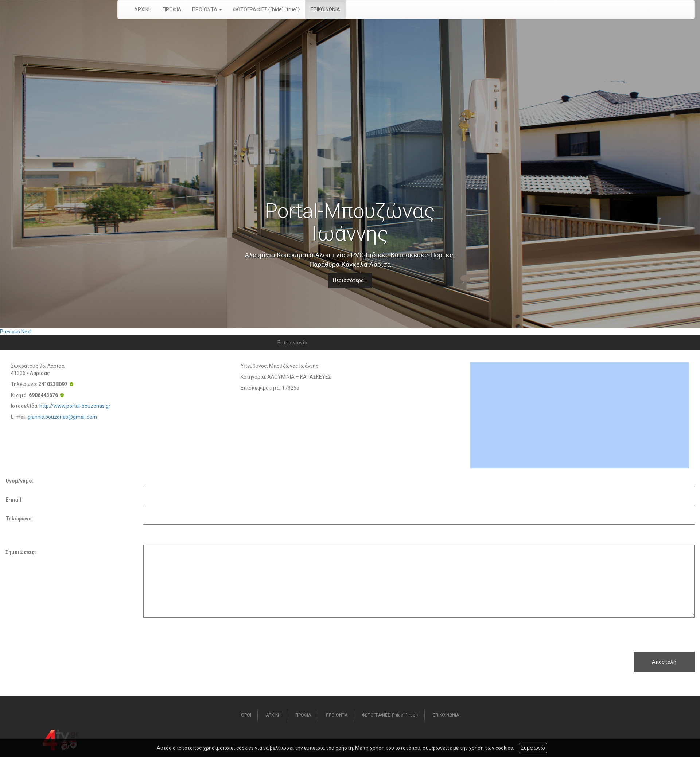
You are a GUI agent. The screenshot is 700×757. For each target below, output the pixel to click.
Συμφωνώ (533, 748)
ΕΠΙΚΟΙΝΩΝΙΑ (325, 9)
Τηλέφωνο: (19, 519)
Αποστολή (664, 662)
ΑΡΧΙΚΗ (143, 9)
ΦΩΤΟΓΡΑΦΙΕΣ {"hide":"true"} (266, 9)
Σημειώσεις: (21, 552)
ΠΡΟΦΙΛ (172, 9)
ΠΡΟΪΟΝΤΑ (337, 715)
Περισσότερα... (350, 280)
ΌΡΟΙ (246, 715)
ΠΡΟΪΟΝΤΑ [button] (207, 9)
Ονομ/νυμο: (20, 481)
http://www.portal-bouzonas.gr (75, 406)
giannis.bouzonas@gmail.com (62, 417)
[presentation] (61, 632)
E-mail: (14, 500)
